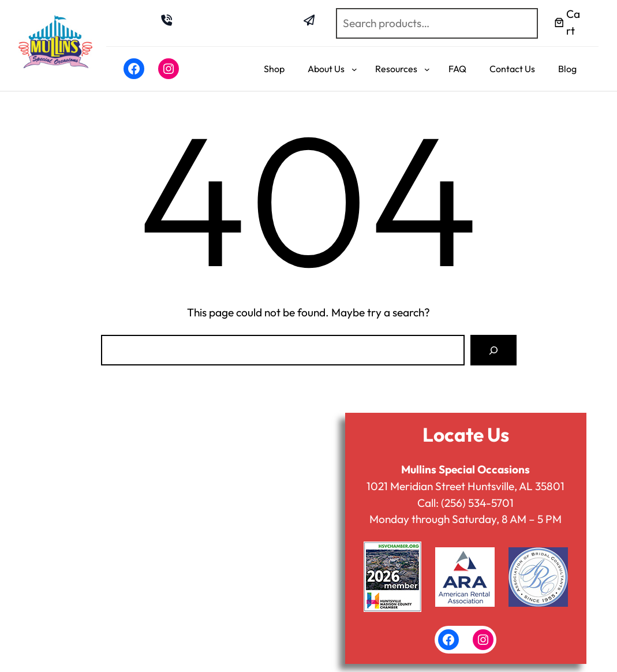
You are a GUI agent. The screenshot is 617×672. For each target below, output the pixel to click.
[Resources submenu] (427, 69)
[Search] (493, 350)
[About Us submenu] (354, 69)
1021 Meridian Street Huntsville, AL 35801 (465, 486)
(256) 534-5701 (477, 503)
